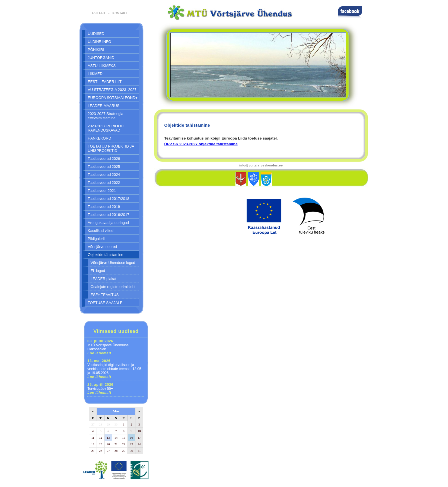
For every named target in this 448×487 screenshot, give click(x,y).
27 (93, 424)
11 (93, 438)
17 (139, 438)
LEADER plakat (103, 279)
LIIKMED (95, 74)
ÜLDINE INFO (99, 42)
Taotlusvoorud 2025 (104, 167)
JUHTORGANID (101, 58)
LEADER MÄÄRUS (104, 106)
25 (93, 451)
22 (124, 444)
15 (124, 438)
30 (116, 424)
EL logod (98, 271)
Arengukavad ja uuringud (108, 223)
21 (116, 444)
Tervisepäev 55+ (100, 389)
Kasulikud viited (101, 231)
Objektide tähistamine (106, 255)
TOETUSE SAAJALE (105, 303)
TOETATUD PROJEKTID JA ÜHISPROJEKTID (111, 148)
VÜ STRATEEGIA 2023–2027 (112, 90)
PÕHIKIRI (96, 50)
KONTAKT (120, 13)
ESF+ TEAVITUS (105, 295)
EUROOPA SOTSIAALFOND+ (113, 98)
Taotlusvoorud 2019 (104, 207)
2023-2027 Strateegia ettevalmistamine (106, 116)
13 (108, 438)
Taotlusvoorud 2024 (104, 175)
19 (101, 444)
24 (139, 444)
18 (93, 444)
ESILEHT (99, 13)
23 (132, 444)
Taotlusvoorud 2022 (104, 183)
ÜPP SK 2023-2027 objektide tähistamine (201, 144)
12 (101, 438)
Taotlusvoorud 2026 (104, 159)
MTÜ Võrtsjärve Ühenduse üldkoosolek (108, 347)
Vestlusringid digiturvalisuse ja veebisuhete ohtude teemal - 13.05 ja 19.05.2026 (114, 369)
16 (132, 438)
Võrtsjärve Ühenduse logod (113, 263)
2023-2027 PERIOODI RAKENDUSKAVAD (106, 128)
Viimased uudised (116, 331)
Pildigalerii (96, 239)
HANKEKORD (99, 138)
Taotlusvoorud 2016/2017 (108, 215)
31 (139, 451)
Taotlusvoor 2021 (102, 191)
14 (116, 438)
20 (108, 444)
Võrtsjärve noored (102, 247)
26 (101, 451)
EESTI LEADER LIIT (105, 82)
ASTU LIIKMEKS (102, 66)
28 (101, 424)
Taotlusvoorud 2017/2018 (108, 199)
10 (139, 431)
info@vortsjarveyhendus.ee (261, 165)
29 (108, 424)
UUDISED (96, 34)
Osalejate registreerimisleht (113, 287)
